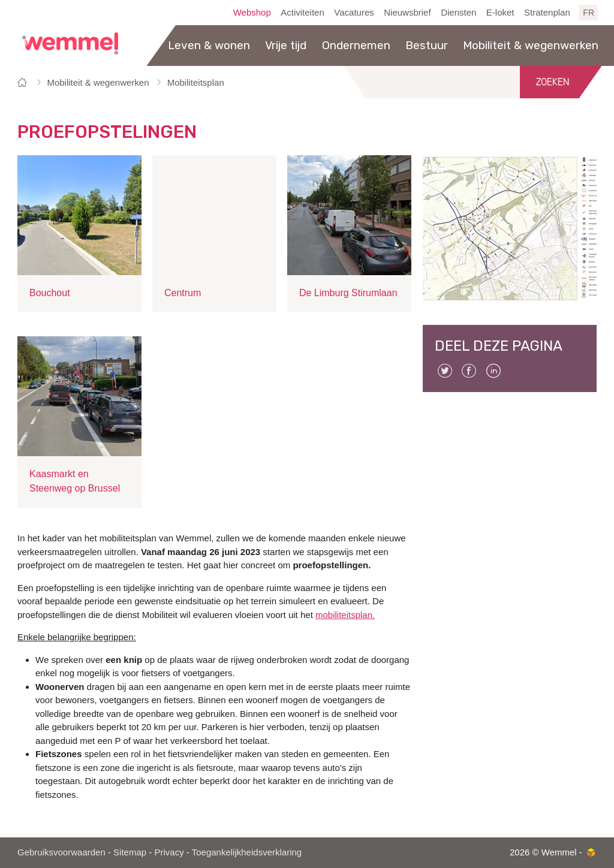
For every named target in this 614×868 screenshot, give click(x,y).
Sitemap (130, 852)
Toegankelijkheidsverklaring (247, 852)
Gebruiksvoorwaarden (61, 852)
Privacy (169, 852)
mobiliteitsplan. (345, 615)
